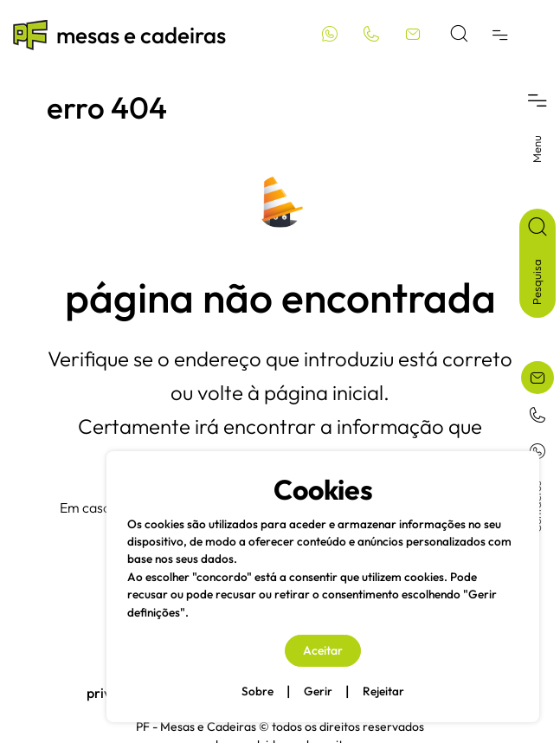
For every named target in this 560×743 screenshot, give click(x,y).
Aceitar (323, 650)
